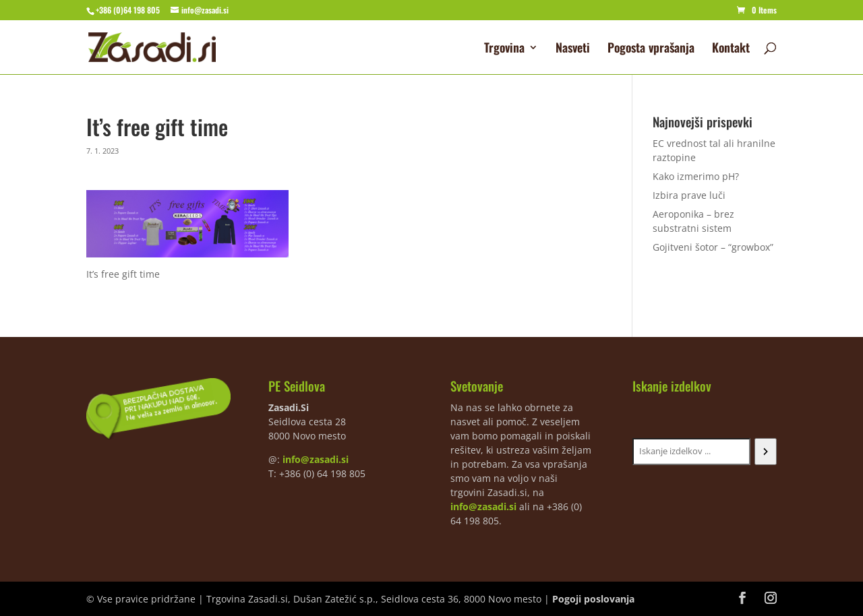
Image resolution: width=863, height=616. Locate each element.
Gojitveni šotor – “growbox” (713, 247)
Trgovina (504, 49)
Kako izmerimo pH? (696, 176)
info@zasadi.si (316, 459)
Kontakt (731, 49)
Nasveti (573, 49)
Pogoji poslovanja (593, 599)
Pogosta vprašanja (651, 49)
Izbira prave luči (689, 195)
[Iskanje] (766, 452)
